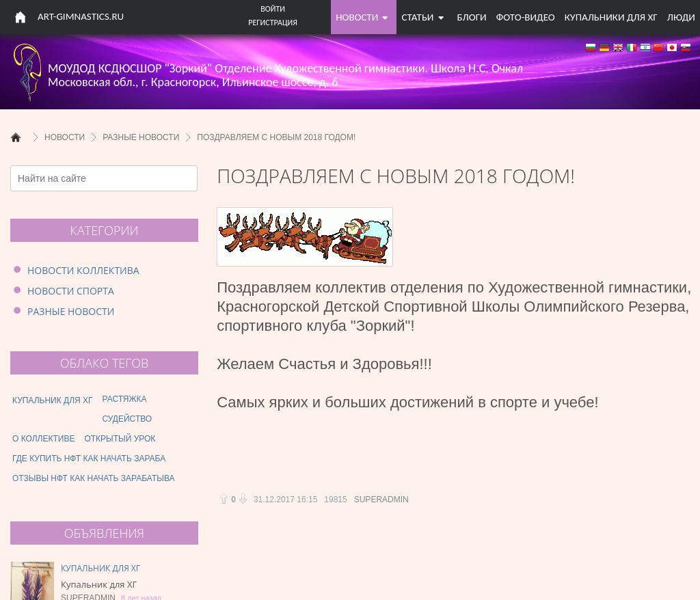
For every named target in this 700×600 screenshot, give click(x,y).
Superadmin (381, 500)
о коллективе (43, 439)
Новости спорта (71, 291)
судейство (127, 419)
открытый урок (120, 439)
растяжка (125, 399)
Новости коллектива (83, 270)
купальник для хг (53, 400)
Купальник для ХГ (100, 568)
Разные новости (71, 311)
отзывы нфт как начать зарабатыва (94, 478)
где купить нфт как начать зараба (89, 459)
